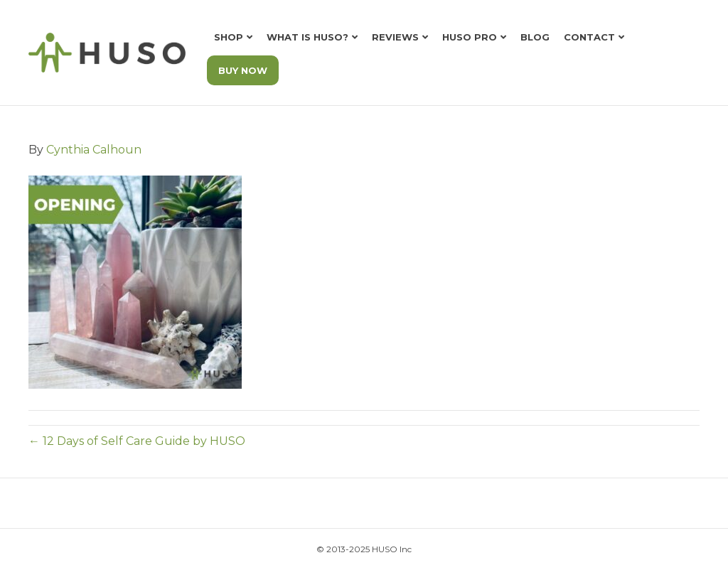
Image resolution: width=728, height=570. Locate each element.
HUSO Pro (470, 37)
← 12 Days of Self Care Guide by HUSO (137, 441)
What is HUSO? (307, 37)
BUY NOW (243, 70)
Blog (535, 37)
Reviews (395, 37)
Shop (229, 37)
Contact (589, 37)
